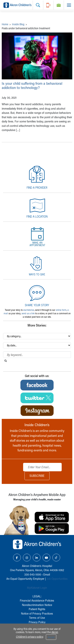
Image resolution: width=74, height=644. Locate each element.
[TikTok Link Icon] (56, 558)
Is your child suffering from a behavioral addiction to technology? (32, 85)
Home (5, 24)
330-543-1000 (33, 574)
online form (61, 310)
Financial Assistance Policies (37, 600)
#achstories (29, 310)
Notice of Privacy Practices (37, 613)
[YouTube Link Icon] (46, 558)
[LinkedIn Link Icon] (37, 558)
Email (47, 574)
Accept (51, 637)
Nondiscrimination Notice (37, 605)
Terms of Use (37, 618)
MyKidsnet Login (37, 588)
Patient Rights (37, 609)
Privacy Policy (37, 622)
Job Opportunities (57, 579)
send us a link (28, 313)
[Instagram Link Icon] (27, 558)
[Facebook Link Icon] (17, 558)
